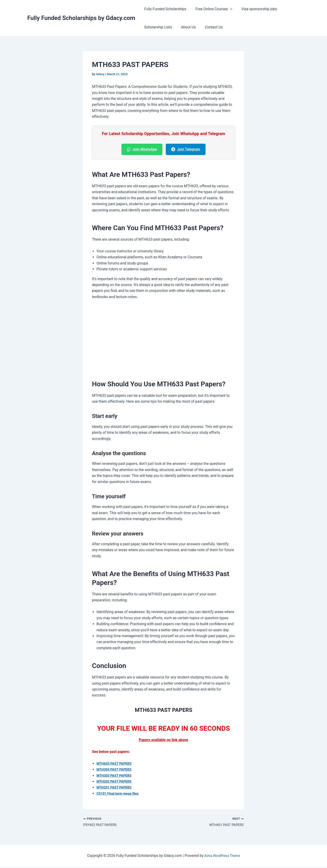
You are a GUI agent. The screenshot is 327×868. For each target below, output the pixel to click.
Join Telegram (186, 149)
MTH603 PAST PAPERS (116, 763)
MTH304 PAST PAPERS (116, 769)
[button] (227, 9)
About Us (186, 27)
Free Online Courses (211, 9)
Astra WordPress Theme (222, 856)
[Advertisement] (163, 338)
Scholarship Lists (157, 27)
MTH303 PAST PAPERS (116, 776)
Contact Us (209, 27)
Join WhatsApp (142, 149)
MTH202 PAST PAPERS (116, 781)
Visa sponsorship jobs (255, 9)
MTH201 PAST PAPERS (116, 787)
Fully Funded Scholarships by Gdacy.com (81, 18)
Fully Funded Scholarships (164, 9)
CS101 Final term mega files (120, 793)
